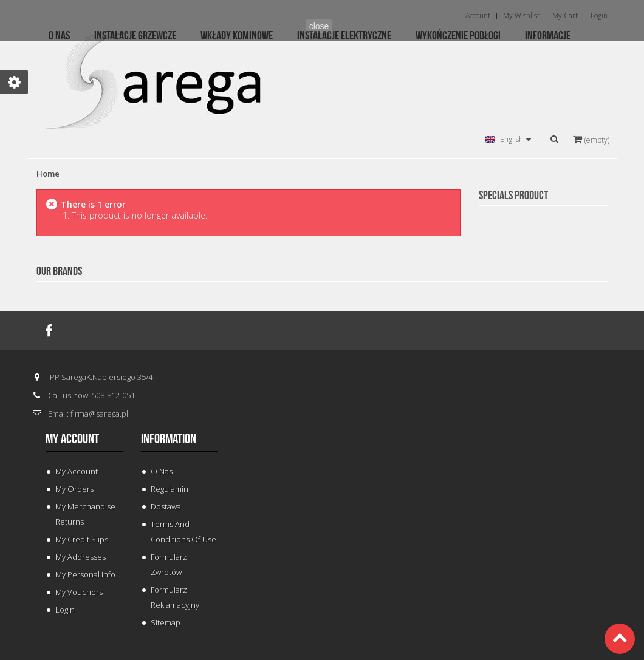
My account (72, 439)
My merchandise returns (85, 514)
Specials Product (513, 196)
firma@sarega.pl (99, 413)
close (319, 26)
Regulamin (170, 489)
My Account (77, 471)
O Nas (162, 471)
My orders (74, 489)
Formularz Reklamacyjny (175, 597)
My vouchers (79, 592)
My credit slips (82, 539)
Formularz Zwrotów (169, 564)
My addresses (80, 557)
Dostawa (166, 506)
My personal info (85, 574)
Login (65, 610)
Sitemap (166, 622)
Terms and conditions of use (183, 532)
